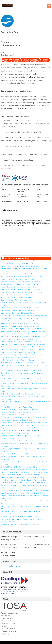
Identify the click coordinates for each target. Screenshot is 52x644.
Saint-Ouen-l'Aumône (29, 519)
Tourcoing (22, 344)
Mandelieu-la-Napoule (33, 269)
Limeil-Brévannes (6, 493)
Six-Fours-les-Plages (20, 423)
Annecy (3, 381)
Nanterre (29, 470)
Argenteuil (4, 524)
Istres (3, 277)
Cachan (9, 498)
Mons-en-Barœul (6, 342)
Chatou (20, 410)
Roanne (29, 321)
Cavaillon (27, 425)
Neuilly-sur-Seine (28, 449)
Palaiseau (4, 436)
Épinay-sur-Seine (33, 485)
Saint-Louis (34, 363)
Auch (17, 300)
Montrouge (4, 464)
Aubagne (4, 279)
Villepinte (23, 480)
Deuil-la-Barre (12, 517)
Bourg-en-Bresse (14, 261)
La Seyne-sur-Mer (17, 425)
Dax (24, 318)
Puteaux (4, 454)
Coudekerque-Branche (34, 344)
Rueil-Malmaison (40, 454)
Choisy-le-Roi (25, 493)
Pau (20, 357)
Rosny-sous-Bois (6, 485)
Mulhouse (42, 363)
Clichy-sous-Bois (19, 477)
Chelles (3, 394)
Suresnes (29, 467)
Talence (16, 308)
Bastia (34, 524)
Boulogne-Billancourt (40, 457)
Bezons (21, 517)
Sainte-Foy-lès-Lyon (36, 373)
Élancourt (21, 415)
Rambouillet (39, 402)
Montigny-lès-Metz (37, 337)
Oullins (3, 365)
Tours (32, 313)
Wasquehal (27, 347)
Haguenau (19, 363)
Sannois (18, 519)
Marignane (4, 282)
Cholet (16, 329)
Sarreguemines (25, 337)
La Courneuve (31, 472)
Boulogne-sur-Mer (17, 355)
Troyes (3, 274)
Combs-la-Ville (6, 397)
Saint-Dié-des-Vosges (13, 430)
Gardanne (12, 282)
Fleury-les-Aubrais (17, 326)
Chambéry (40, 378)
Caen (39, 282)
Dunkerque (4, 347)
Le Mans (23, 378)
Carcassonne (11, 274)
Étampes (11, 438)
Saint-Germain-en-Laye (38, 412)
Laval (3, 334)
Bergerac (27, 290)
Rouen (10, 386)
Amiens (43, 417)
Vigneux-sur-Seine (30, 436)
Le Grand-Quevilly (18, 384)
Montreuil (19, 475)
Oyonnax (4, 261)
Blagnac (4, 300)
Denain (23, 350)
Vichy (11, 264)
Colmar (26, 363)
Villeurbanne (29, 371)
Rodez (27, 274)
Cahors (33, 326)
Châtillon (38, 449)
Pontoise (4, 514)
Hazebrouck (5, 344)
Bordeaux (12, 303)
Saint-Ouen (17, 485)
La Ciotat (33, 279)
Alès (8, 297)
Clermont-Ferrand (11, 357)
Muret (21, 297)
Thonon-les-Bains (13, 381)
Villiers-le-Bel (13, 524)
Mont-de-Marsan (32, 318)
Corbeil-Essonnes (6, 441)
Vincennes (36, 501)
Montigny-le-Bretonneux (8, 415)
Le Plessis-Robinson (13, 457)
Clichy (16, 467)
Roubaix (10, 339)
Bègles (19, 303)
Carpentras (35, 425)
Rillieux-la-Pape (10, 373)
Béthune (27, 355)
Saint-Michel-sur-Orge (16, 436)
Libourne (31, 300)
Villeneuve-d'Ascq (27, 339)
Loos (15, 342)
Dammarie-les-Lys (18, 394)
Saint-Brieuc (5, 290)
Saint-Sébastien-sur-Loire (9, 323)
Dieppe (3, 389)
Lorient (24, 334)
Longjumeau (17, 449)
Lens (2, 357)
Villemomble (11, 475)
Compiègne (41, 350)
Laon (30, 261)
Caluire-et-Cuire (36, 365)
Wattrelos (17, 339)
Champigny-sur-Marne (25, 506)
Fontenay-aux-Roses (16, 462)
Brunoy (3, 433)
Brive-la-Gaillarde (20, 287)
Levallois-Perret (26, 457)
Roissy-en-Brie (30, 394)
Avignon (3, 428)
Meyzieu (37, 371)
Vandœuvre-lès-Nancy (13, 334)
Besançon (4, 292)
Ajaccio (28, 524)
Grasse (29, 264)
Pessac (23, 308)
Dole (20, 318)
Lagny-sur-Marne (34, 389)
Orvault (21, 323)
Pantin (32, 483)
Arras (3, 355)
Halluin (20, 342)
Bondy (24, 485)
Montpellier (29, 310)
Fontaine (29, 316)
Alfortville (16, 493)
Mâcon (3, 378)
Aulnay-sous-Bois (39, 475)
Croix (44, 344)
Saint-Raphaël (5, 425)
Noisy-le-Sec (14, 480)
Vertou (27, 323)
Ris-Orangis (26, 433)
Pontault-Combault (18, 397)
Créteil (25, 511)
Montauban (15, 420)
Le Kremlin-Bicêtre (19, 496)
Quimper (22, 295)
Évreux (3, 295)
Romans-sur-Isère (15, 292)
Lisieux (19, 282)
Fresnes (43, 493)
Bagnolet (22, 472)
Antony (3, 457)
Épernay (9, 331)
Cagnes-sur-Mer (33, 266)
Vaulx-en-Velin (19, 371)
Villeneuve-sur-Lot (7, 329)
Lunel (3, 313)
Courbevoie (43, 462)
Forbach (4, 337)
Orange (42, 425)
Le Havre (24, 389)
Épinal (3, 430)
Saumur (28, 329)
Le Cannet (24, 266)
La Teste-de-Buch (28, 303)
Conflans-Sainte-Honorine (9, 412)
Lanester (37, 334)
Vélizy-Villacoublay (21, 417)
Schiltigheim (33, 360)
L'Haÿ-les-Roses (44, 490)
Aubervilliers (5, 480)
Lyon (2, 371)
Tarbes (9, 360)
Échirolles (37, 316)
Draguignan (32, 423)
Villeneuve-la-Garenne (31, 462)
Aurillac (3, 284)
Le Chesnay (34, 410)
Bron (2, 373)
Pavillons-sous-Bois (43, 472)
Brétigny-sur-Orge (37, 444)
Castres (7, 420)
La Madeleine (38, 342)
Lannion (13, 290)
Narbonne (20, 274)
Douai (11, 347)
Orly (2, 511)
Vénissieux (10, 365)
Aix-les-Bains (31, 378)
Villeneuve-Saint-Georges (13, 511)
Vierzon (3, 287)
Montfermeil (19, 483)
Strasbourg (24, 360)
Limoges (39, 428)
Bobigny (30, 480)
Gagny (21, 490)
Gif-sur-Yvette (29, 441)
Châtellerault (31, 428)
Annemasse (35, 381)
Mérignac (29, 308)
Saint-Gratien (29, 517)
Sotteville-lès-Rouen (13, 389)
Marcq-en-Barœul (13, 350)
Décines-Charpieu (22, 373)
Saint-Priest (9, 371)
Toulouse (11, 300)
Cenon (36, 308)
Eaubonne (11, 522)
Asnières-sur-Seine (7, 459)
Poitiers (23, 428)
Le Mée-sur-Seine (20, 402)
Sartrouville (18, 407)
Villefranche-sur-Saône (22, 365)
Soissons (23, 261)
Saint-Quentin (37, 261)
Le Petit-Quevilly (6, 384)
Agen (38, 326)
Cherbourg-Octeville (38, 329)
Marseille (35, 277)
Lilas (11, 477)
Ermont (17, 514)
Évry (8, 433)
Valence (25, 292)
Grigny (19, 433)
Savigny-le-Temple (7, 402)
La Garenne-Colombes (8, 470)
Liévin (21, 352)
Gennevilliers (21, 470)
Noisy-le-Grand (31, 477)
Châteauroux (25, 313)
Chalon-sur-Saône (13, 378)
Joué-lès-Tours (6, 316)
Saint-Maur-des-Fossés (8, 501)
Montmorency (38, 511)
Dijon (35, 287)
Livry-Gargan (28, 475)
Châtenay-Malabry (7, 467)
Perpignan (16, 360)
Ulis (36, 441)
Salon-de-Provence (24, 277)
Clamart (10, 454)
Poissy (25, 407)
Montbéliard (36, 290)
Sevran (3, 475)
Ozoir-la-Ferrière (30, 397)
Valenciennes (28, 342)
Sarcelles (21, 524)
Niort (30, 417)
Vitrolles (19, 279)
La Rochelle (26, 284)
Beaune (29, 287)
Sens (23, 430)
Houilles (3, 407)
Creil (2, 352)
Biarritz (32, 357)
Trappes (26, 410)
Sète (14, 310)
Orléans (26, 326)
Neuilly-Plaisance (41, 483)
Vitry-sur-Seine (11, 506)
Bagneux (4, 472)
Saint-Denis (4, 477)
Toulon (45, 423)
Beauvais (8, 352)
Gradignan (4, 303)
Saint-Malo (15, 313)
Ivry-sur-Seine (37, 506)
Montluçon (4, 264)
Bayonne (25, 357)
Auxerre (29, 430)
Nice (23, 269)
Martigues (11, 279)
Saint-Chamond (20, 321)
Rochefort (34, 284)
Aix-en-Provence (11, 277)
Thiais (19, 501)
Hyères (30, 420)
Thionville (16, 337)
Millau (32, 274)
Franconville (35, 514)
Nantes (33, 323)
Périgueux (20, 290)
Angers (22, 329)
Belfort (35, 430)
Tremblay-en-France (7, 483)
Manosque (18, 264)
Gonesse (4, 517)
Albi (2, 420)
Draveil (13, 433)
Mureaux (10, 407)
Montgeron (26, 444)
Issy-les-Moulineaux (27, 454)
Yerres (21, 441)
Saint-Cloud (37, 470)
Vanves (22, 467)
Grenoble (44, 316)
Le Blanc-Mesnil (12, 490)
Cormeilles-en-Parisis (8, 519)
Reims (3, 331)
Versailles (4, 410)
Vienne (15, 318)
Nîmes (3, 297)
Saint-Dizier (42, 331)
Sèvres (35, 467)
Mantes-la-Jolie (24, 412)
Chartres (9, 295)
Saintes (18, 284)
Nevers (3, 339)
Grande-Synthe (31, 350)
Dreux (16, 295)
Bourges (10, 287)
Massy (16, 441)
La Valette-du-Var (6, 423)
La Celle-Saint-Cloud (7, 417)
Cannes (16, 266)
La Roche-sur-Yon (13, 428)
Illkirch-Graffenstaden (8, 363)
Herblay (11, 514)
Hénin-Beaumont (30, 352)
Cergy (30, 511)
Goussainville (25, 514)
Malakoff (45, 470)
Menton (3, 269)
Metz (9, 337)
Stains (27, 483)
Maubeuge (14, 344)
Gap (24, 264)
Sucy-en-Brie (27, 501)
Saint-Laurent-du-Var (14, 269)
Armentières (18, 347)
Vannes (30, 334)
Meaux (38, 394)
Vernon (40, 292)
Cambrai (4, 350)
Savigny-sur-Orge (6, 449)
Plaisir (31, 407)
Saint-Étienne (10, 321)
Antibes (10, 266)
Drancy (3, 490)
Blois (2, 321)
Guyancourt (12, 410)
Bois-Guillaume (30, 384)
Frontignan (20, 310)
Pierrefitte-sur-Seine (40, 480)
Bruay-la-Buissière (37, 355)
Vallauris (4, 266)
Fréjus (39, 423)
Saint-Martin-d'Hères (19, 316)
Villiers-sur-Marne (6, 496)
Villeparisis (30, 402)
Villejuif (3, 506)
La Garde (23, 420)
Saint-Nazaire (5, 326)
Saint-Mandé (35, 493)
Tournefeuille (28, 297)
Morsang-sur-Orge (15, 444)
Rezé (38, 323)
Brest (28, 295)
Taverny (37, 517)
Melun (10, 399)
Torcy (9, 394)
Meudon (17, 454)
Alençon (15, 352)
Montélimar (32, 292)
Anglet (3, 360)
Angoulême (11, 284)
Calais (8, 355)
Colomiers (14, 297)
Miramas (25, 279)
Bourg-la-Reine (13, 472)
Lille (35, 339)
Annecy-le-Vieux (25, 381)
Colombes (4, 462)
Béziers (8, 310)
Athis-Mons (4, 444)
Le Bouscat (23, 300)
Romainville (41, 477)
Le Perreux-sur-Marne (33, 496)
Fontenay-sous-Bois (31, 490)
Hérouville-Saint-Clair (29, 282)
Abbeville (36, 417)
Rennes (8, 313)
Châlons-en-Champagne (21, 331)
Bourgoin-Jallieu (6, 318)
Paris (42, 381)
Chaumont (33, 331)
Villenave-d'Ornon (6, 308)
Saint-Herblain (38, 321)
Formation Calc (7, 566)
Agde (3, 310)
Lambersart (36, 347)
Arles (41, 277)
